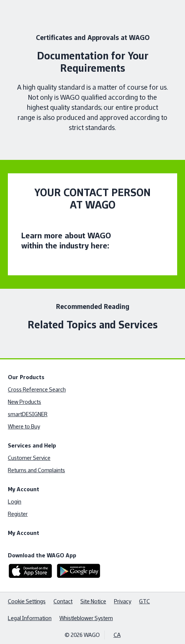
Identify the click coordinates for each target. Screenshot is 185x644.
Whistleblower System (86, 618)
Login (15, 501)
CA (117, 635)
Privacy (123, 601)
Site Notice (93, 601)
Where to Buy (24, 426)
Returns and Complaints (36, 470)
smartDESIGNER (28, 414)
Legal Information (30, 618)
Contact (63, 601)
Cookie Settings (27, 601)
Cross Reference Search (37, 389)
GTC (144, 601)
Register (18, 514)
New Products (24, 402)
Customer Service (29, 458)
